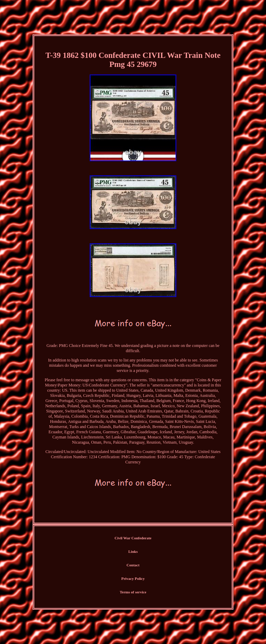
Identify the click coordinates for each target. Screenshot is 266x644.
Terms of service (133, 592)
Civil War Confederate (133, 538)
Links (133, 551)
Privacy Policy (133, 578)
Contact (133, 565)
